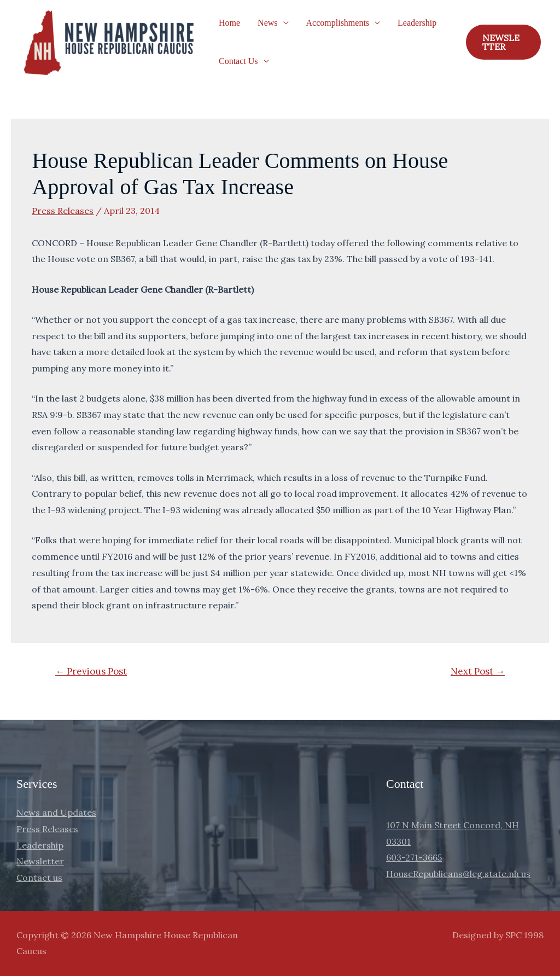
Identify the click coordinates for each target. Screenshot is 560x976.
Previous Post (91, 671)
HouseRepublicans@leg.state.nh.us (458, 874)
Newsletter (40, 861)
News (267, 23)
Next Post (478, 671)
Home (229, 23)
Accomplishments (338, 23)
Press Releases (63, 211)
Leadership (417, 23)
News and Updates (56, 812)
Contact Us (238, 61)
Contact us (39, 878)
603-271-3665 (414, 857)
